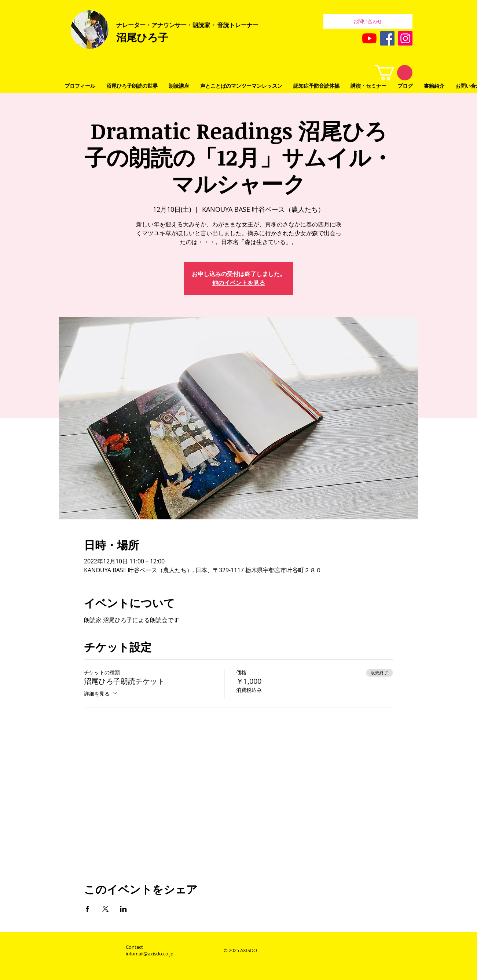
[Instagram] (405, 38)
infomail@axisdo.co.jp (150, 954)
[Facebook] (387, 38)
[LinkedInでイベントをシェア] (123, 909)
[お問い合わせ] (368, 21)
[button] (394, 73)
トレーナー (244, 25)
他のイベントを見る (239, 283)
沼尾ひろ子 (142, 37)
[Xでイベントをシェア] (105, 909)
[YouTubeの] (369, 38)
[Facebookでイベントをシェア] (87, 909)
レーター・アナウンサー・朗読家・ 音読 (176, 25)
